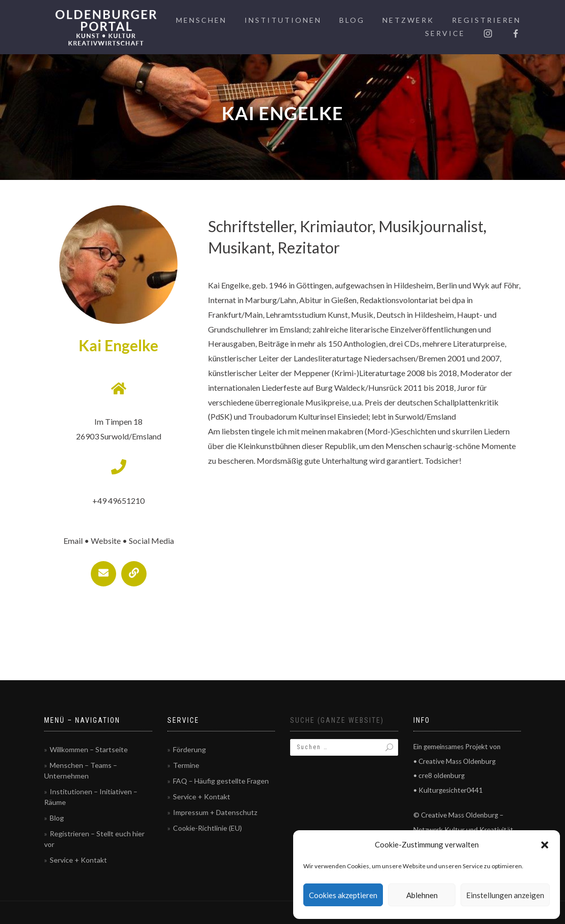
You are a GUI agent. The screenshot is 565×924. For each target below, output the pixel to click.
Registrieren (486, 20)
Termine (186, 765)
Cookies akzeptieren (343, 895)
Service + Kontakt (78, 860)
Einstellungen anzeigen (505, 895)
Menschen (201, 20)
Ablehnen (422, 895)
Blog (352, 20)
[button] (545, 845)
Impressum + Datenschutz (215, 812)
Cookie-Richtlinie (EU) (207, 828)
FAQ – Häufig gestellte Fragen (221, 781)
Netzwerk (408, 20)
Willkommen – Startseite (89, 749)
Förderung (189, 749)
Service (445, 33)
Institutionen (283, 20)
